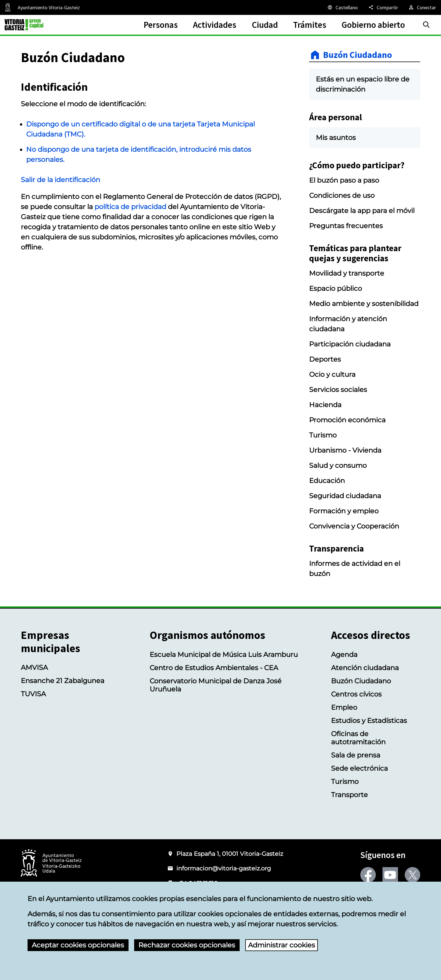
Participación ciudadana (350, 344)
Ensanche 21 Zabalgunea (63, 681)
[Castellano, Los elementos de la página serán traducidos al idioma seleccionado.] (342, 7)
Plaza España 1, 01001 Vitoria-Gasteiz (230, 854)
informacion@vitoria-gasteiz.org (224, 868)
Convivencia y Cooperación (354, 526)
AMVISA (34, 667)
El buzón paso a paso (344, 180)
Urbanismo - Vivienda (345, 450)
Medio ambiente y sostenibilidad (364, 304)
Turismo (323, 435)
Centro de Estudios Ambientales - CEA (214, 668)
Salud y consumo (338, 465)
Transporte (349, 795)
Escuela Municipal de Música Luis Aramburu (224, 655)
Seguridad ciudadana (345, 496)
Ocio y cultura (332, 374)
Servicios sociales (338, 390)
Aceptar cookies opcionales (78, 945)
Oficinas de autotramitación (358, 738)
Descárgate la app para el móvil (362, 211)
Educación (327, 481)
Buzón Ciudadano (358, 55)
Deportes (325, 359)
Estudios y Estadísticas (369, 721)
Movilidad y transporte (347, 273)
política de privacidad (130, 207)
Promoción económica (347, 420)
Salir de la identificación (60, 180)
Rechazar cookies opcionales (187, 945)
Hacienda (325, 405)
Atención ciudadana (365, 668)
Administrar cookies (282, 945)
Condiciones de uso (342, 195)
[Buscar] (426, 25)
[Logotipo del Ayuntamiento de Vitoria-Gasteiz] (51, 864)
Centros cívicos (356, 694)
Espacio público (336, 288)
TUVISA (33, 694)
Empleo (344, 707)
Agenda (344, 655)
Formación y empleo (344, 511)
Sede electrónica (359, 768)
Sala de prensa (356, 755)
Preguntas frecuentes (346, 226)
